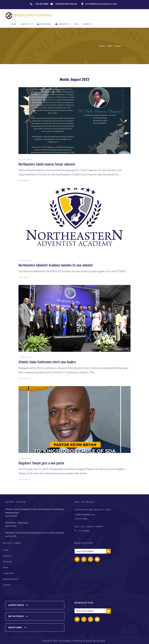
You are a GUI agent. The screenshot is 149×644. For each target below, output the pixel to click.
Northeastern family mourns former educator (47, 164)
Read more (24, 181)
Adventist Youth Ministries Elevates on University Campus (35, 533)
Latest (23, 159)
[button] (35, 605)
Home (102, 46)
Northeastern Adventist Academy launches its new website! (56, 265)
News (29, 159)
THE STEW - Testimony (17, 523)
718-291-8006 (81, 519)
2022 (110, 46)
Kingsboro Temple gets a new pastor (41, 463)
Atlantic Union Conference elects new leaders (47, 362)
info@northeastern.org (85, 514)
